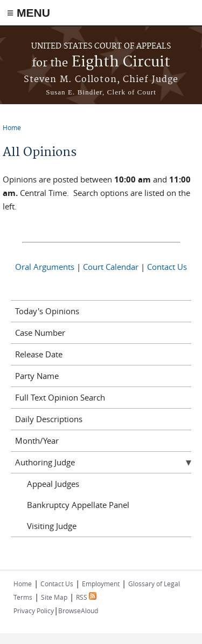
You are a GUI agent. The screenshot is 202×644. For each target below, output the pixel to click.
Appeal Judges (53, 484)
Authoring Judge (45, 462)
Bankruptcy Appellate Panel (78, 505)
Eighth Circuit (101, 62)
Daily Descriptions (49, 419)
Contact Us (167, 267)
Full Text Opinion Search (60, 397)
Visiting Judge (52, 526)
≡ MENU (29, 13)
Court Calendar (111, 267)
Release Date (39, 354)
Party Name (37, 376)
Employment (101, 584)
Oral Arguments (45, 267)
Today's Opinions (47, 311)
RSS (86, 597)
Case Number (40, 333)
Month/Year (37, 440)
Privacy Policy (34, 611)
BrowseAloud (78, 611)
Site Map (54, 597)
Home (12, 127)
